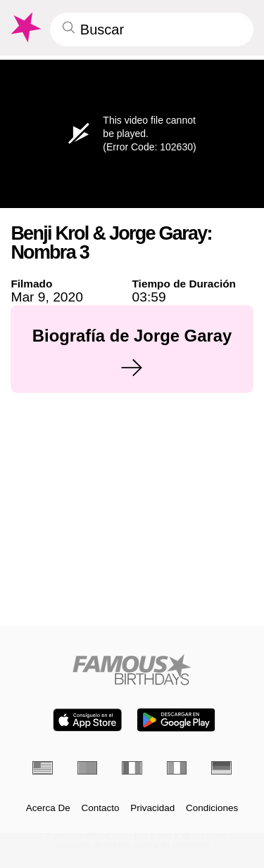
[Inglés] (43, 768)
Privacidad (152, 808)
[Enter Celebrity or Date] (152, 30)
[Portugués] (88, 768)
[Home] (132, 669)
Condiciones (212, 808)
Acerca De (48, 808)
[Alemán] (221, 768)
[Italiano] (177, 768)
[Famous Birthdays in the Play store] (176, 720)
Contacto (101, 808)
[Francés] (132, 768)
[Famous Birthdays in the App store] (87, 720)
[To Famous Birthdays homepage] (25, 27)
